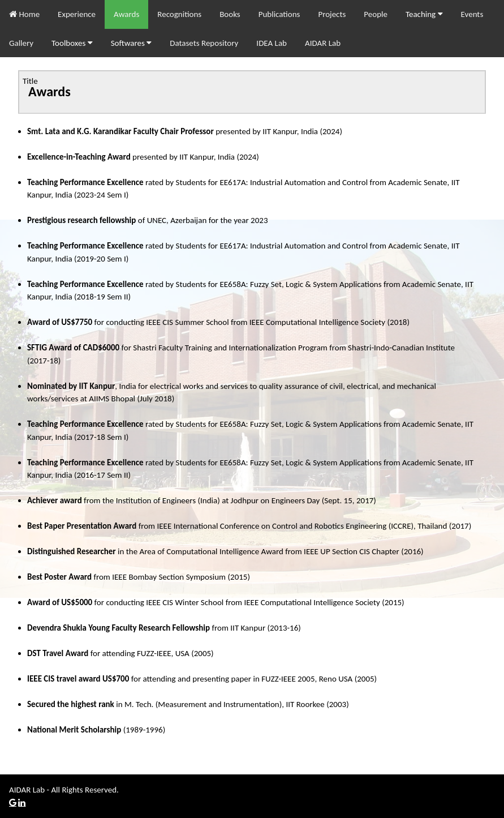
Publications (279, 14)
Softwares (132, 43)
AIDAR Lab (323, 43)
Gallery (21, 43)
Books (230, 14)
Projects (332, 14)
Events (472, 14)
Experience (77, 14)
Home (24, 14)
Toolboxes (72, 43)
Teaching (424, 14)
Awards (126, 14)
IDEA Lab (272, 43)
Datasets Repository (204, 43)
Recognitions (179, 14)
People (376, 14)
